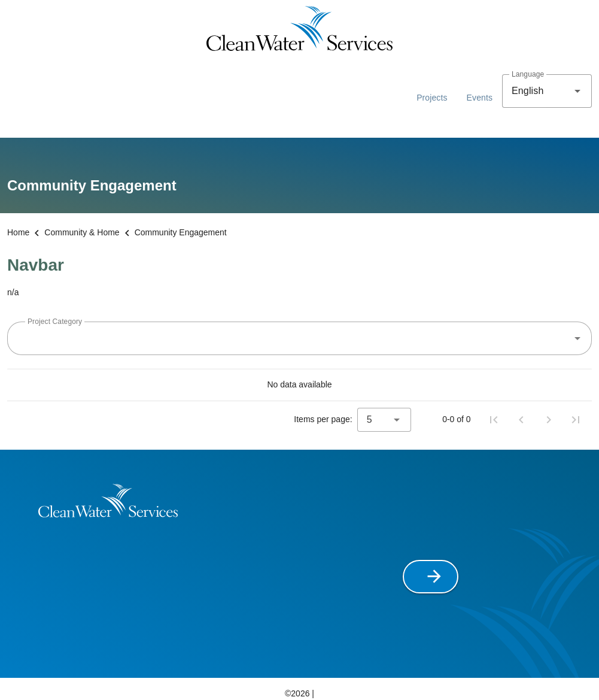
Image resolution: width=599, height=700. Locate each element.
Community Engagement (181, 232)
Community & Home (82, 232)
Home (18, 232)
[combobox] (547, 91)
